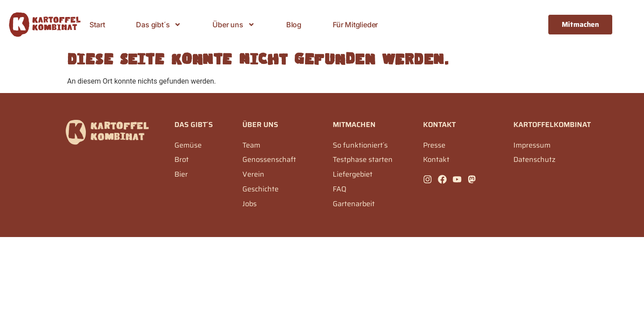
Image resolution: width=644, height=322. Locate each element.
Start (97, 25)
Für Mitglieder (355, 25)
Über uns (233, 25)
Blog (294, 25)
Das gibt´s (159, 25)
